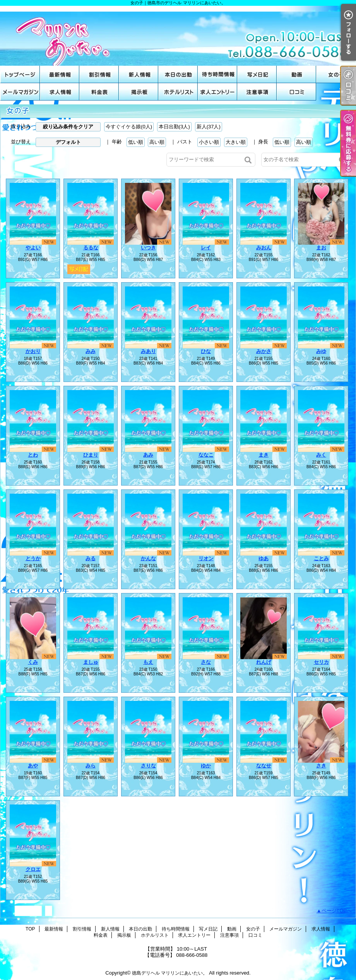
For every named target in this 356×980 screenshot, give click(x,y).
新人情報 (139, 74)
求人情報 (60, 92)
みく (321, 455)
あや (33, 766)
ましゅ (91, 662)
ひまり (91, 455)
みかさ (264, 351)
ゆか (206, 766)
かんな (148, 558)
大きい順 (236, 142)
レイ (206, 248)
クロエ (33, 869)
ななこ (206, 455)
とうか (33, 558)
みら (91, 766)
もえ (148, 662)
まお (321, 248)
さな (206, 662)
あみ (148, 455)
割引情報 (99, 74)
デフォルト (68, 142)
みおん (264, 248)
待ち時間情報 (217, 74)
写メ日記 (257, 74)
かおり (33, 351)
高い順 (157, 142)
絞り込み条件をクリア (68, 127)
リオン (206, 558)
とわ (33, 455)
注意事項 (257, 92)
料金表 (99, 92)
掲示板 (139, 92)
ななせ (264, 766)
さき (321, 766)
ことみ (321, 558)
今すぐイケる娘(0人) (129, 127)
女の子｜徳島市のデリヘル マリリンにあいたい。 (178, 36)
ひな (206, 351)
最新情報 (60, 74)
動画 (296, 74)
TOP (20, 74)
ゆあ (264, 558)
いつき (148, 248)
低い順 (136, 142)
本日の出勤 (178, 74)
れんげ (264, 662)
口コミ (296, 92)
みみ (91, 351)
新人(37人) (209, 127)
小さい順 (209, 142)
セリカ (321, 662)
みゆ (321, 351)
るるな (91, 248)
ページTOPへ (337, 911)
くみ (33, 662)
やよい (33, 248)
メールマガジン (20, 92)
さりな (148, 766)
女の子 (336, 74)
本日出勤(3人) (174, 127)
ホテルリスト (178, 92)
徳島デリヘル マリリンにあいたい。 (170, 973)
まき (264, 455)
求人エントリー (217, 92)
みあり (148, 351)
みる (91, 558)
